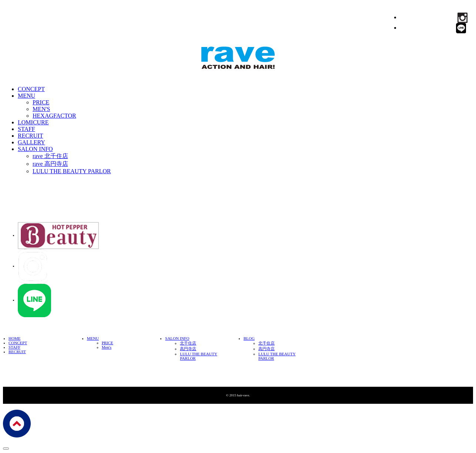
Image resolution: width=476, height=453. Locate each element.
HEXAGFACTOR (54, 116)
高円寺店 (188, 349)
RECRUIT (30, 136)
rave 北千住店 (50, 156)
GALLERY (31, 142)
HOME (14, 338)
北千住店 (188, 343)
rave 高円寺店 (50, 164)
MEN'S (41, 109)
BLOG (249, 338)
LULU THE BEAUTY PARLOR (72, 171)
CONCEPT (31, 89)
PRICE (41, 102)
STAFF (26, 129)
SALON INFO (35, 149)
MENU (26, 96)
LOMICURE (33, 122)
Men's (107, 347)
